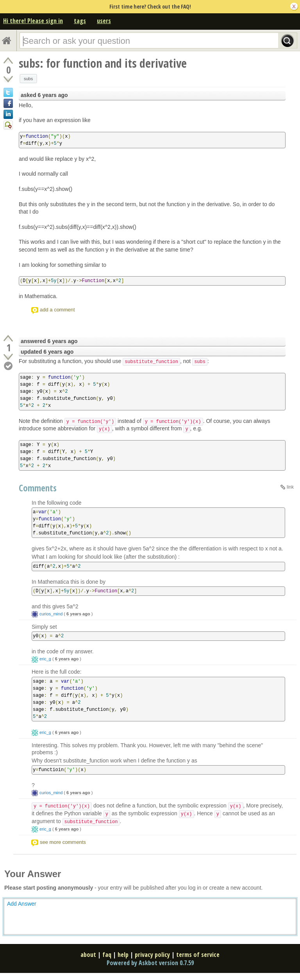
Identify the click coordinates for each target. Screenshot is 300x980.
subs (28, 79)
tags (80, 21)
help (123, 955)
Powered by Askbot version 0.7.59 (150, 963)
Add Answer (22, 904)
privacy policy (152, 955)
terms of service (198, 955)
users (104, 21)
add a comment (57, 310)
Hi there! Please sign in (33, 21)
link (290, 487)
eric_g (45, 659)
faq (107, 955)
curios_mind (51, 614)
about (88, 955)
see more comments (63, 842)
